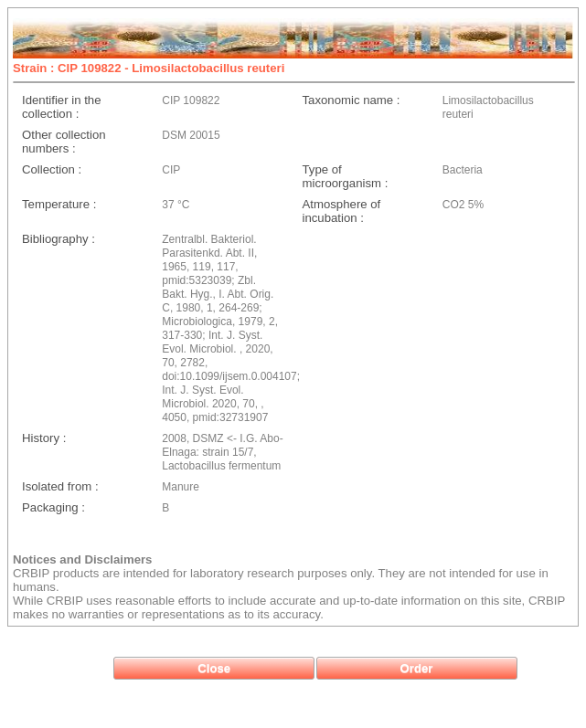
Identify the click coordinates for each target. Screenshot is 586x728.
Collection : (52, 169)
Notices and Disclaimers (82, 559)
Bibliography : (59, 239)
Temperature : (59, 204)
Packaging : (53, 507)
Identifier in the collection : (62, 107)
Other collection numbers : (64, 142)
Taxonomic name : (352, 100)
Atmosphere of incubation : (342, 211)
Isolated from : (60, 486)
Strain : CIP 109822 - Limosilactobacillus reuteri (149, 68)
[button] (214, 668)
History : (44, 438)
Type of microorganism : (346, 176)
